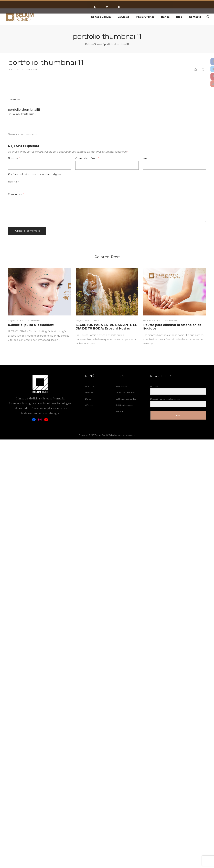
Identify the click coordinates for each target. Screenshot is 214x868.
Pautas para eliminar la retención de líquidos (173, 327)
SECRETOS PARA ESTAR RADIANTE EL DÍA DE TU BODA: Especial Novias (106, 327)
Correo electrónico (87, 158)
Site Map (120, 411)
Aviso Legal (121, 386)
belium (96, 320)
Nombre (14, 158)
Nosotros (89, 386)
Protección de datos (125, 392)
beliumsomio (31, 69)
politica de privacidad (126, 399)
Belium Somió (94, 44)
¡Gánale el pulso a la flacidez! (31, 325)
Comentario (16, 194)
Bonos (88, 399)
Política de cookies (124, 405)
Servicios (89, 392)
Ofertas (89, 405)
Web (146, 158)
